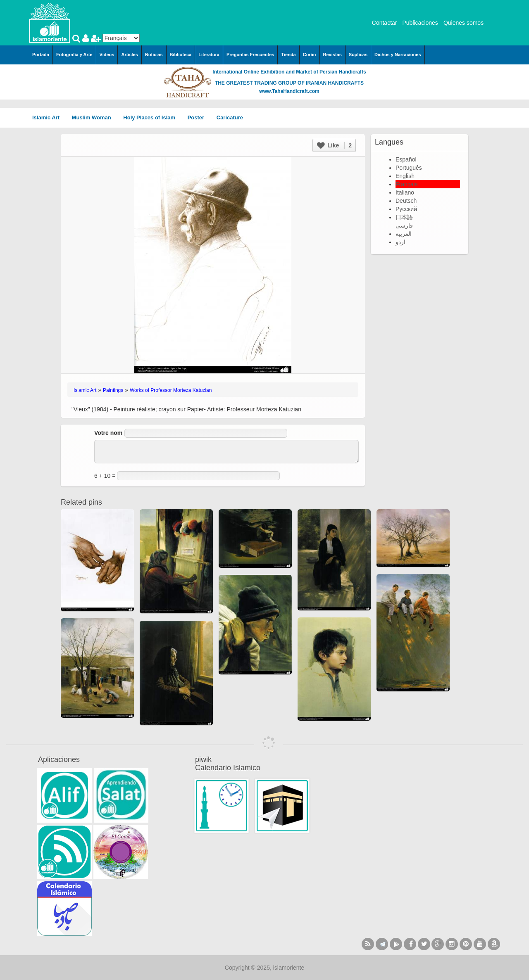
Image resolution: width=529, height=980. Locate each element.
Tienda (288, 55)
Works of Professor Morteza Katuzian (171, 390)
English (405, 176)
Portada (41, 55)
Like (334, 145)
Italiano (405, 192)
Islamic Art (49, 117)
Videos (107, 55)
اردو (400, 242)
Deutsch (406, 201)
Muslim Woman (94, 117)
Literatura (209, 55)
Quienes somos (463, 23)
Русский (406, 209)
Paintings (113, 390)
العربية (404, 234)
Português (409, 168)
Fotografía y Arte (74, 55)
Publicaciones (420, 23)
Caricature (230, 117)
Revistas (332, 55)
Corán (310, 55)
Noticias (154, 55)
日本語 (404, 217)
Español (406, 159)
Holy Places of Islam (152, 117)
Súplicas (358, 55)
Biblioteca (181, 55)
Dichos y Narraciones (398, 55)
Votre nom (108, 433)
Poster (199, 117)
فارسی (404, 225)
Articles (129, 55)
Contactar (385, 23)
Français (407, 184)
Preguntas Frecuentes (250, 55)
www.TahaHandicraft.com (289, 91)
